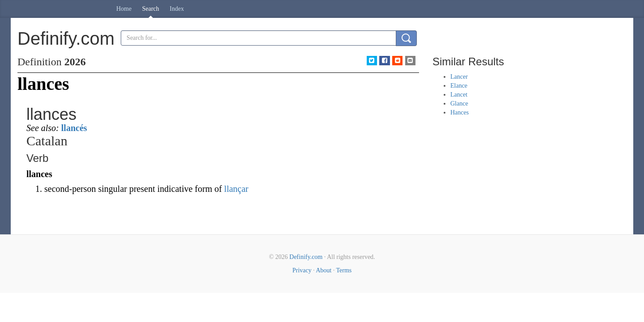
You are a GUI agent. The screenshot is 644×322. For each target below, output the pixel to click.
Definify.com (306, 257)
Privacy (302, 270)
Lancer (459, 77)
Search (151, 9)
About (324, 270)
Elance (459, 86)
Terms (344, 270)
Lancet (459, 95)
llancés (74, 128)
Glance (459, 104)
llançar (236, 189)
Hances (460, 112)
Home (124, 9)
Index (177, 9)
